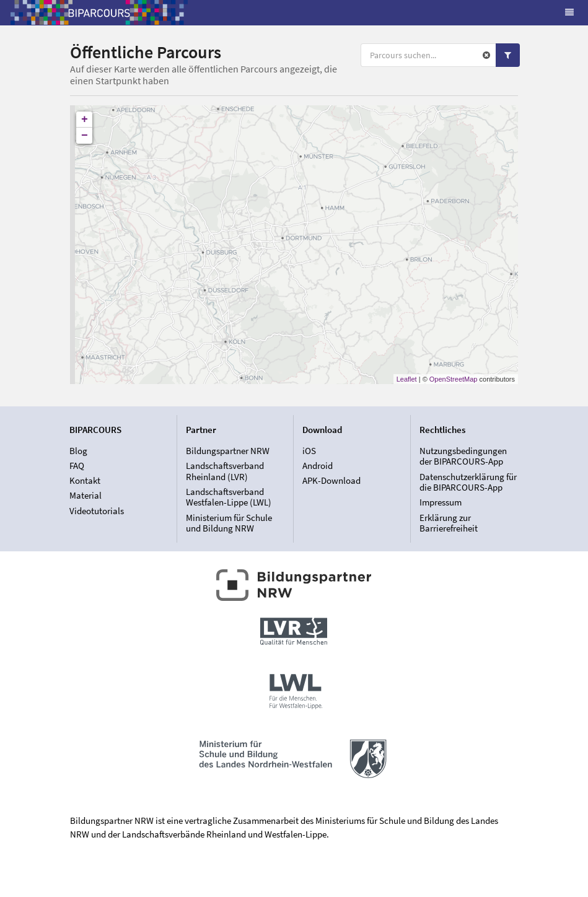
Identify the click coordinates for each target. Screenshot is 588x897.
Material (86, 495)
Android (318, 466)
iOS (309, 451)
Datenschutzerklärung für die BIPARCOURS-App (468, 482)
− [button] (85, 136)
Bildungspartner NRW (228, 451)
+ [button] (85, 120)
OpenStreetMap (454, 379)
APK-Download (331, 480)
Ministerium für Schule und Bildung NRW (229, 523)
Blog (78, 451)
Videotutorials (97, 511)
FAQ (77, 466)
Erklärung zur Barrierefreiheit (449, 523)
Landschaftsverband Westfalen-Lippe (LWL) (229, 497)
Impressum (441, 502)
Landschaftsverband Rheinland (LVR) (225, 471)
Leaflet (407, 379)
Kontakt (85, 480)
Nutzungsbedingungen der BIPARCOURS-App (463, 457)
